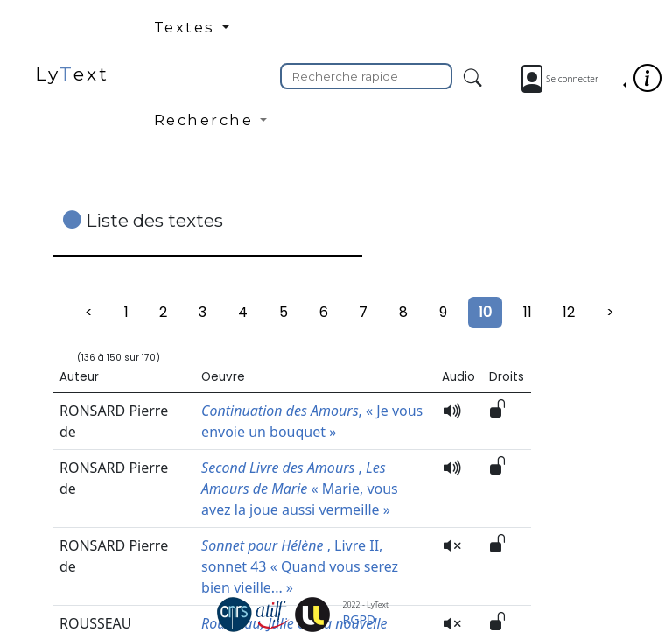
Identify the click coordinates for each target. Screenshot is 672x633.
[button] (210, 34)
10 (485, 312)
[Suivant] (610, 313)
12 (569, 312)
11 (528, 312)
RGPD (360, 619)
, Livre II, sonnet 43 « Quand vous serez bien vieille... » (300, 566)
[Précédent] (89, 313)
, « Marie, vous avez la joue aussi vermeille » (300, 489)
